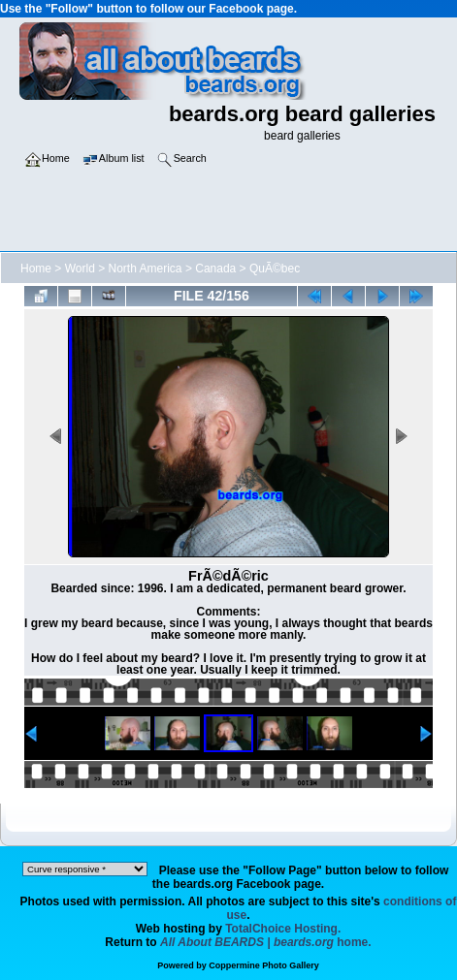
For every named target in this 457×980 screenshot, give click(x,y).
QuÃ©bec (275, 269)
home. (266, 942)
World (80, 269)
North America (146, 269)
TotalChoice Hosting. (283, 929)
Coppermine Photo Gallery (264, 965)
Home (36, 269)
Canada (215, 269)
